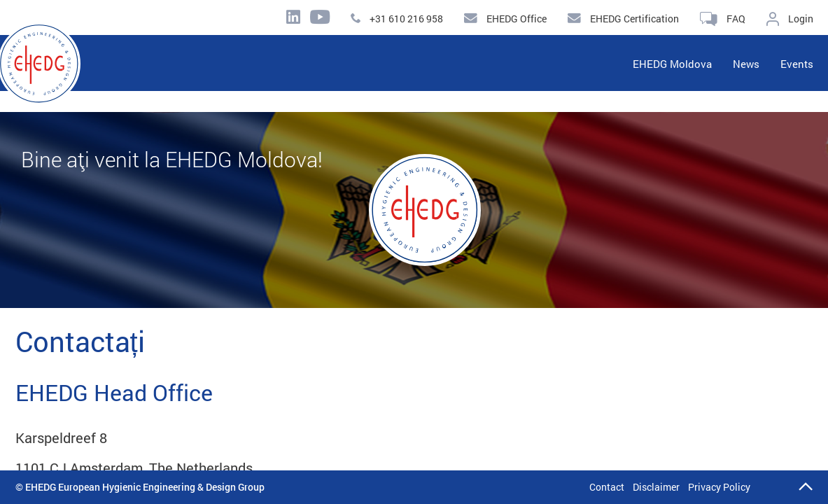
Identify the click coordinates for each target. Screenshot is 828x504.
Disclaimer (656, 487)
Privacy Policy (719, 487)
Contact (607, 487)
